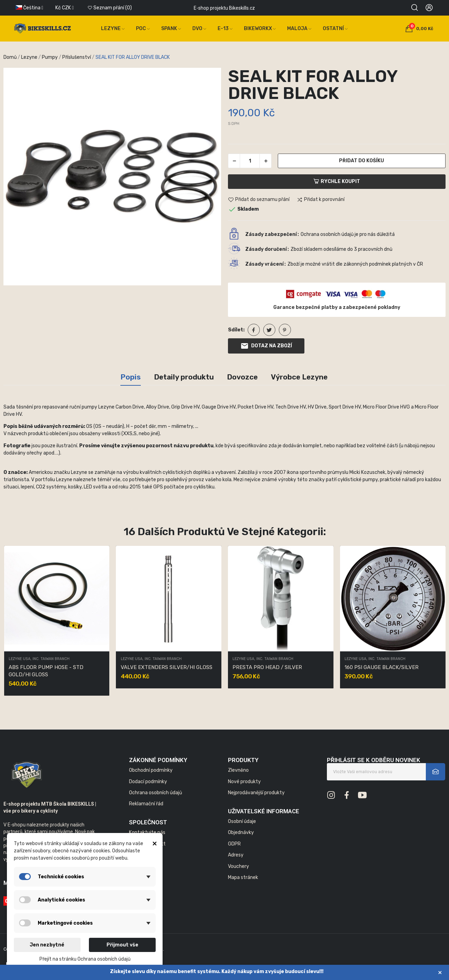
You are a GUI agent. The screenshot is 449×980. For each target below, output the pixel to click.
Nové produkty (244, 782)
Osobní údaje (242, 821)
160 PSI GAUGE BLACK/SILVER (382, 667)
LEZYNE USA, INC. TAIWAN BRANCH (39, 659)
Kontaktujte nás (147, 832)
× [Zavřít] (440, 972)
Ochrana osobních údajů (155, 793)
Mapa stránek (243, 877)
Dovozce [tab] (242, 377)
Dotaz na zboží (266, 346)
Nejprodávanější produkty (256, 793)
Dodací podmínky (148, 782)
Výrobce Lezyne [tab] (299, 377)
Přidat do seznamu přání (259, 200)
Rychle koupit (337, 181)
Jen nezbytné (47, 945)
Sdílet (254, 330)
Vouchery (239, 866)
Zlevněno (238, 770)
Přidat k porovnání (321, 200)
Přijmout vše (122, 945)
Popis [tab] (131, 377)
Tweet (269, 330)
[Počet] (250, 161)
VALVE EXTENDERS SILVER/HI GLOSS (167, 667)
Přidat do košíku (361, 161)
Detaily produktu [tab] (184, 377)
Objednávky (241, 832)
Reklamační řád (146, 804)
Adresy (236, 855)
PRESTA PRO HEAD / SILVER (267, 667)
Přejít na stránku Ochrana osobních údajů (85, 959)
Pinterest (285, 330)
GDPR (234, 844)
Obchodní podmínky (151, 770)
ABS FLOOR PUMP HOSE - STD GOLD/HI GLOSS (46, 671)
